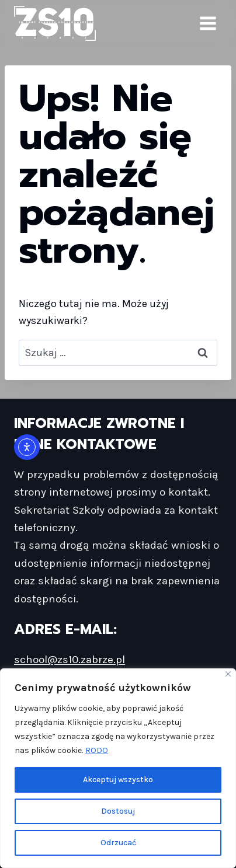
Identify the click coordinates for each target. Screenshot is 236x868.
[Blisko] (228, 674)
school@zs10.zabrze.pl (70, 660)
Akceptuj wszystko (118, 780)
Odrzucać (118, 843)
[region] (118, 768)
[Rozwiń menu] (208, 23)
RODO (97, 750)
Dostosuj (118, 811)
